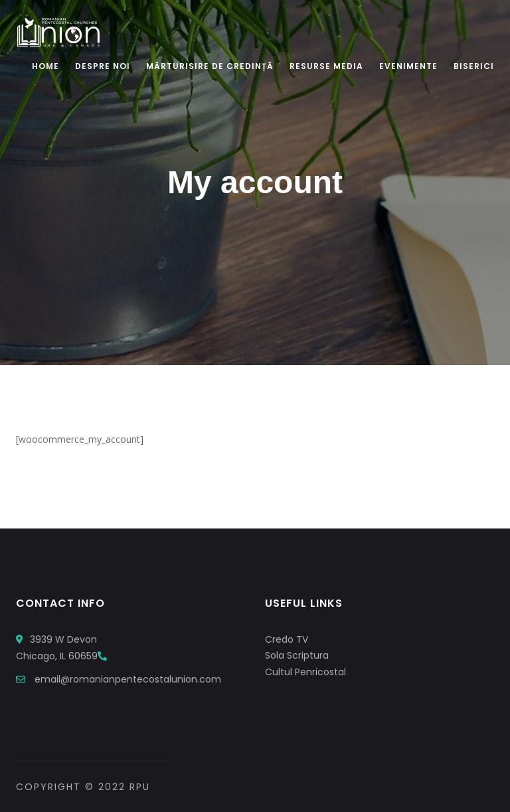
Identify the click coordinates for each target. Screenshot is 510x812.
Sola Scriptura (297, 655)
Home (45, 66)
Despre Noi (103, 66)
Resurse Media (326, 66)
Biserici (474, 66)
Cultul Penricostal (305, 672)
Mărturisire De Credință (210, 66)
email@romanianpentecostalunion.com (128, 679)
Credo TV (287, 639)
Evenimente (408, 66)
